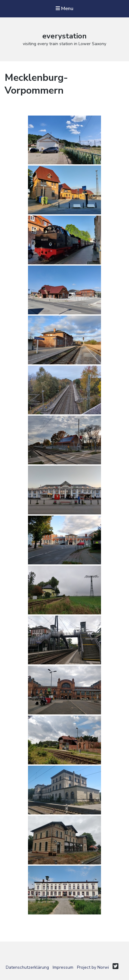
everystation (64, 36)
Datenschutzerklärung (27, 967)
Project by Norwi (93, 967)
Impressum (63, 967)
